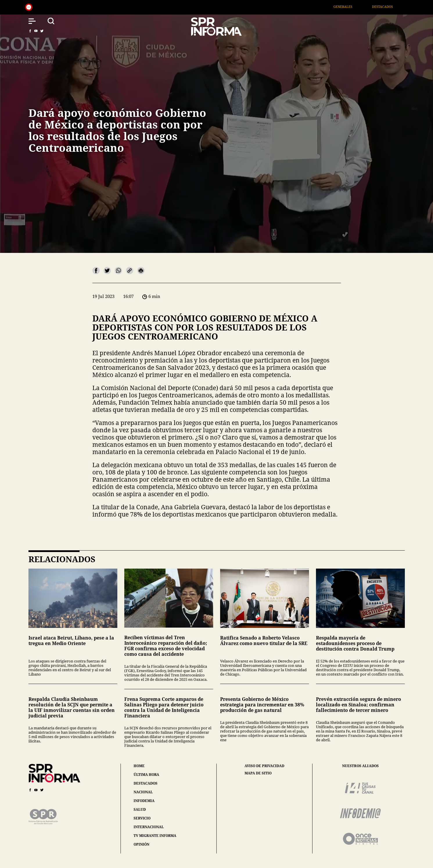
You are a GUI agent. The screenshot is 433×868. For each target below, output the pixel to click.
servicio (142, 818)
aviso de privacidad (264, 766)
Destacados (388, 7)
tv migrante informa (155, 836)
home (139, 766)
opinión (141, 844)
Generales (349, 7)
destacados (145, 783)
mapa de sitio (258, 773)
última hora (146, 775)
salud (140, 809)
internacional (149, 827)
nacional (143, 792)
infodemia (144, 801)
